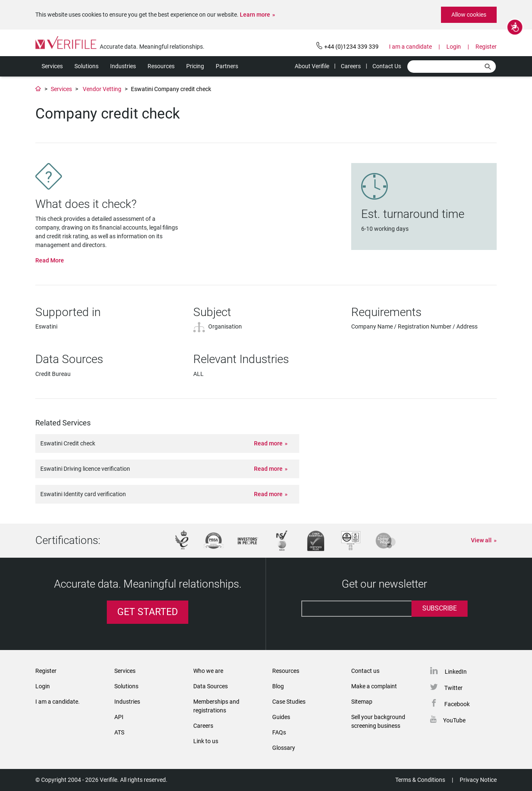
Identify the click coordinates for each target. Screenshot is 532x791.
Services (52, 66)
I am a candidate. (58, 702)
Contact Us (387, 66)
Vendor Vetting (102, 89)
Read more (268, 443)
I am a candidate (410, 47)
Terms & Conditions (420, 780)
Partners (227, 66)
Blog (278, 686)
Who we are (208, 671)
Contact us (365, 671)
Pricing (195, 66)
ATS (119, 732)
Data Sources (211, 686)
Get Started (148, 612)
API (119, 717)
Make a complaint (374, 686)
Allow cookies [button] (469, 15)
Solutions (86, 66)
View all (481, 540)
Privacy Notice (478, 780)
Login (454, 47)
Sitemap (362, 702)
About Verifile (312, 66)
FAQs (279, 732)
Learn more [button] (255, 15)
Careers (351, 66)
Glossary (284, 748)
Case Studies (289, 702)
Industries (123, 66)
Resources (161, 66)
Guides (281, 717)
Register (486, 47)
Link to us (206, 741)
